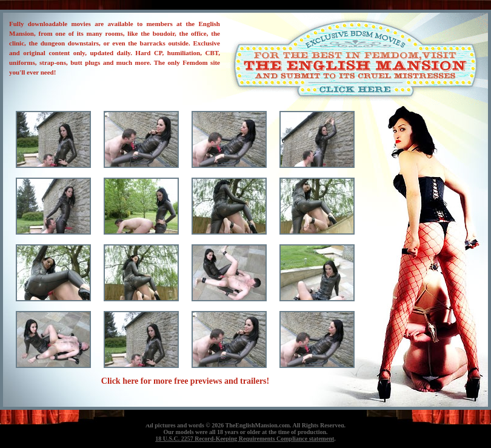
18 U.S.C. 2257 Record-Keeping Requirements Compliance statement (245, 439)
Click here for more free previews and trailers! (185, 381)
